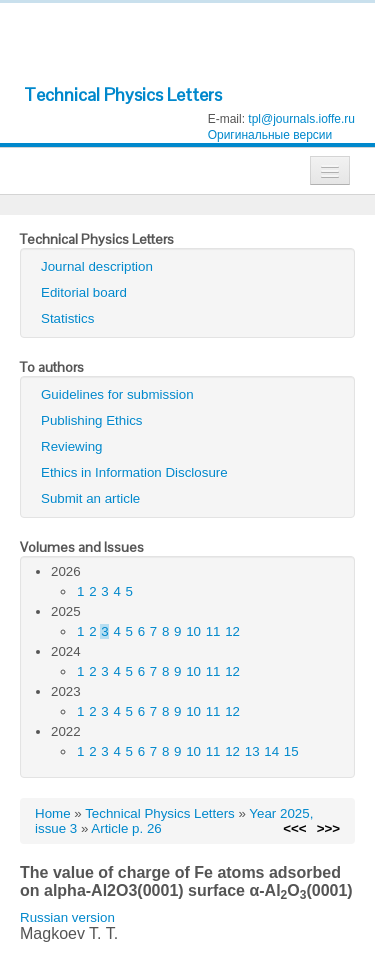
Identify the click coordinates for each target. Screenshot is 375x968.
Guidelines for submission (117, 394)
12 (232, 631)
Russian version (67, 917)
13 (252, 751)
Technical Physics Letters (123, 94)
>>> (328, 828)
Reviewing (72, 446)
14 (271, 751)
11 (213, 631)
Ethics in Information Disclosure (134, 472)
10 (193, 631)
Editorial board (84, 292)
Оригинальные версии (270, 135)
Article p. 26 (126, 828)
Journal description (97, 266)
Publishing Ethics (92, 420)
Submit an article (90, 498)
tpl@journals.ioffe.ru (301, 119)
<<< (294, 828)
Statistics (67, 318)
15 (291, 751)
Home (53, 813)
